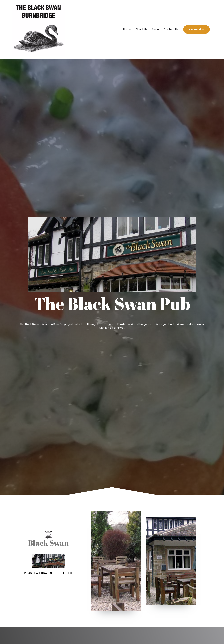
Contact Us (171, 29)
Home (127, 29)
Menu (155, 29)
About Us (141, 29)
